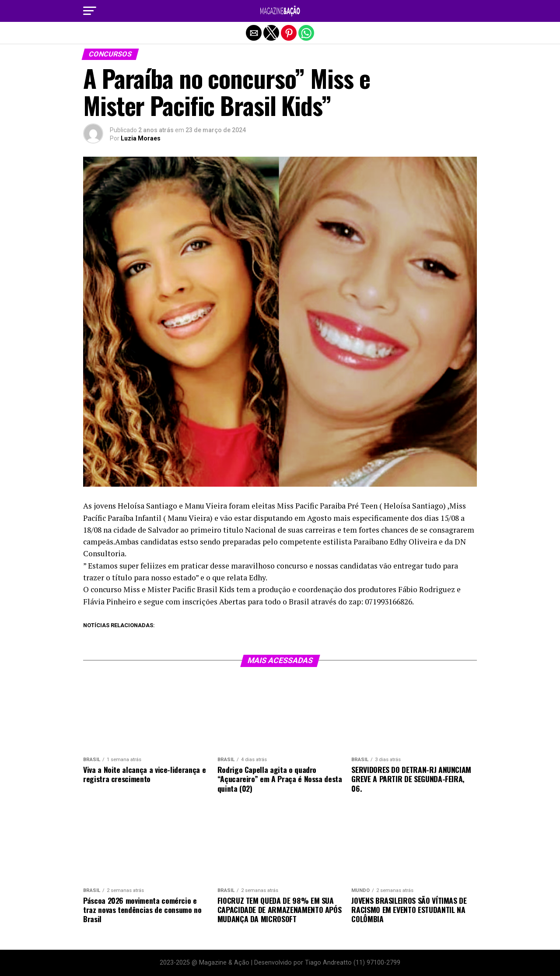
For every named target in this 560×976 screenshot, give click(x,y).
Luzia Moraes (141, 138)
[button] (90, 11)
